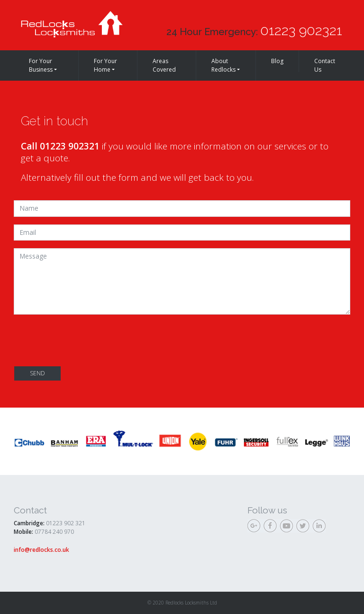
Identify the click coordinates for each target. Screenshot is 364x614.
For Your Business (41, 65)
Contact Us (325, 65)
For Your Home (105, 65)
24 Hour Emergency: (254, 30)
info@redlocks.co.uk (41, 550)
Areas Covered (164, 65)
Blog (277, 61)
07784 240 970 (54, 532)
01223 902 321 (66, 523)
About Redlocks (223, 65)
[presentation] (86, 341)
